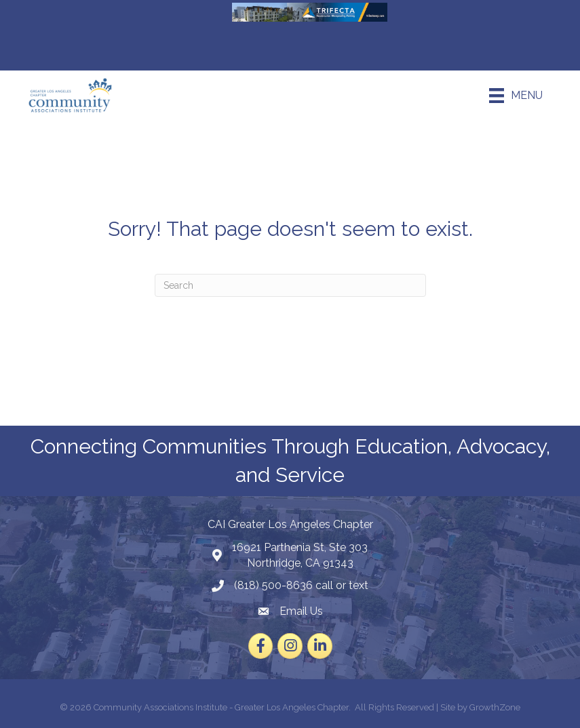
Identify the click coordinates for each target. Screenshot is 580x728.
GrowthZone (495, 707)
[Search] (290, 285)
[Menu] (516, 96)
